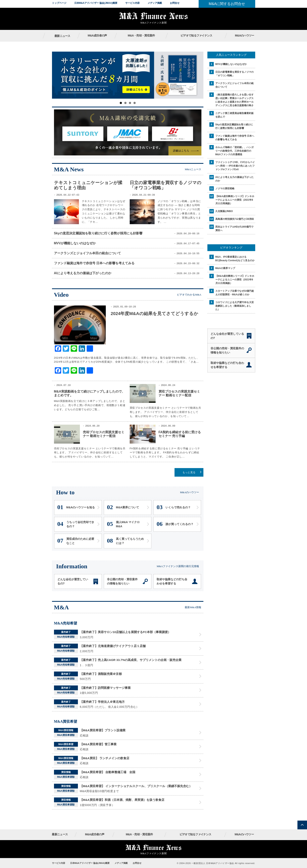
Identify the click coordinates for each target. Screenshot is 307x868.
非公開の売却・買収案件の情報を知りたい (122, 581)
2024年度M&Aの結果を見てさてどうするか (154, 314)
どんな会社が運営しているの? (73, 581)
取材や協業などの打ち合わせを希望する (172, 581)
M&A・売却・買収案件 (141, 35)
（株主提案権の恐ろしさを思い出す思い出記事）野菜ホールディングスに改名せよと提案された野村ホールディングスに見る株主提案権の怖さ (234, 100)
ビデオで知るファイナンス (196, 35)
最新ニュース (62, 36)
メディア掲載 (155, 3)
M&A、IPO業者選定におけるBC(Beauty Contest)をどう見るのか (235, 259)
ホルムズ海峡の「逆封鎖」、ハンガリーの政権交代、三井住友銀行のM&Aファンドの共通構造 (234, 151)
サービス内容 (132, 3)
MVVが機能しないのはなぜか (75, 243)
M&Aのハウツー (244, 35)
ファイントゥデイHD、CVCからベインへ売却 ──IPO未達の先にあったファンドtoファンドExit (235, 166)
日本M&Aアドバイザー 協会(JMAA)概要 (96, 3)
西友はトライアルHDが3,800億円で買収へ (234, 229)
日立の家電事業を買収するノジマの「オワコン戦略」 (234, 74)
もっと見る (189, 472)
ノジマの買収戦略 (225, 189)
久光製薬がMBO (224, 211)
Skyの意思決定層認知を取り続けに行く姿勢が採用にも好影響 (98, 233)
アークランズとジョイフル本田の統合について (87, 253)
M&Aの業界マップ (225, 268)
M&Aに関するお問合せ (227, 4)
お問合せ (175, 3)
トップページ (59, 3)
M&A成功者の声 (97, 35)
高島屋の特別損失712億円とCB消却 (235, 219)
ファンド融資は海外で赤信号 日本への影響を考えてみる (94, 263)
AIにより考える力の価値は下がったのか (83, 273)
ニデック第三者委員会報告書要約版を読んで (234, 115)
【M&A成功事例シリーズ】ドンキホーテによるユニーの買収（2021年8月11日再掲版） (235, 200)
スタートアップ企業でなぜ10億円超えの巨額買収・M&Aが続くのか (235, 293)
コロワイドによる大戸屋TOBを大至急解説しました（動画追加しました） (235, 306)
